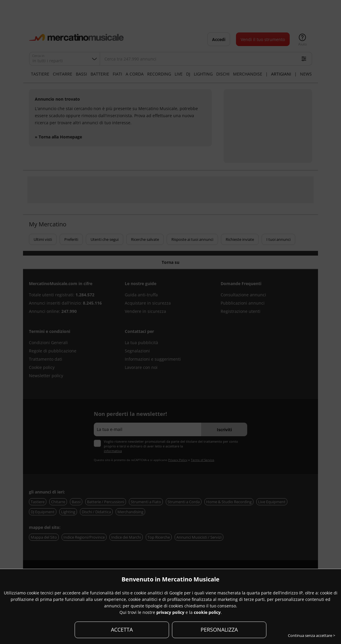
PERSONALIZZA (219, 630)
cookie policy (207, 612)
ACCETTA (122, 630)
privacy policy (170, 612)
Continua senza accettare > (312, 635)
